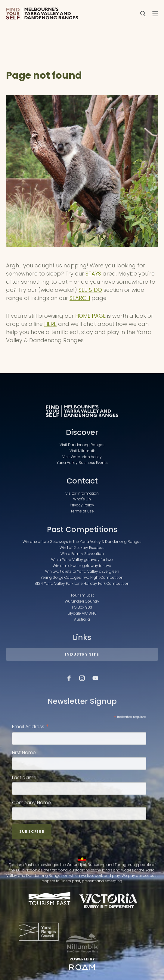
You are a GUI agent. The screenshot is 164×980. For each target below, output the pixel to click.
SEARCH (80, 298)
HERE (50, 324)
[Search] (143, 14)
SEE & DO (90, 290)
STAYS (93, 274)
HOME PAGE (90, 316)
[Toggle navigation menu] (155, 14)
